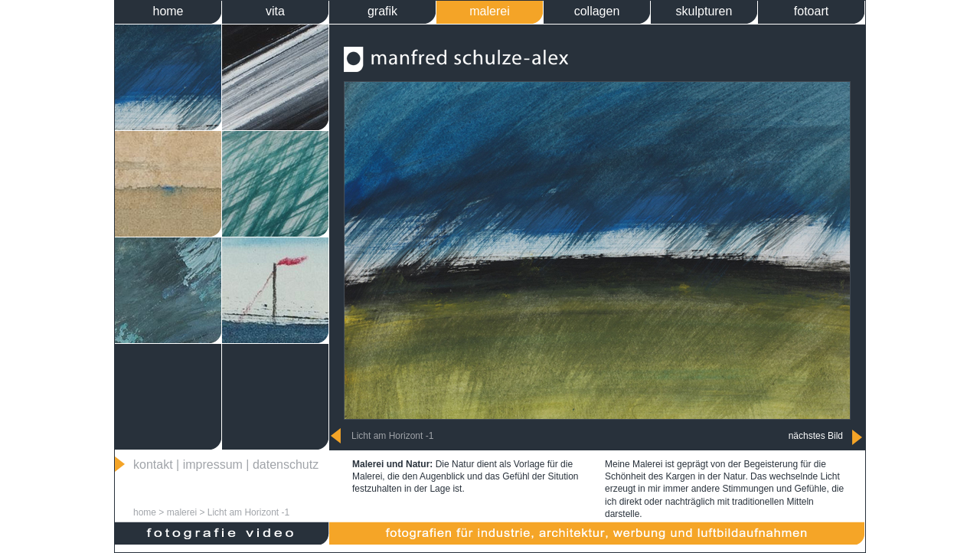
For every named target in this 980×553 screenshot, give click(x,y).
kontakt (153, 465)
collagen (597, 11)
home (168, 11)
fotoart (811, 11)
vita (275, 11)
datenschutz (286, 465)
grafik (382, 11)
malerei (489, 11)
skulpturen (704, 11)
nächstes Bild (816, 436)
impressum (213, 465)
